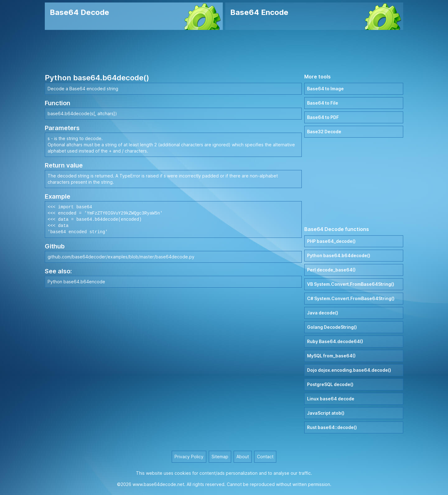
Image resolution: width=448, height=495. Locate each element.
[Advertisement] (224, 51)
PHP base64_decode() (331, 241)
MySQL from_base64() (331, 356)
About (243, 457)
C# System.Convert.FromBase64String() (351, 298)
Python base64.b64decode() (339, 255)
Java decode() (323, 313)
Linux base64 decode (331, 399)
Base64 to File (323, 103)
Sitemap (220, 457)
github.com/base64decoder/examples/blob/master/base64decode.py (121, 257)
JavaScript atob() (326, 413)
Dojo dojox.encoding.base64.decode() (349, 370)
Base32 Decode (324, 132)
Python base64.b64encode (76, 282)
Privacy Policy (189, 457)
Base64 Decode (79, 12)
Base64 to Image (325, 89)
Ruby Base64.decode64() (335, 341)
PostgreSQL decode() (330, 384)
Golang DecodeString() (332, 327)
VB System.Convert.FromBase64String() (351, 284)
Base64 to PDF (323, 117)
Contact (265, 457)
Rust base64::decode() (332, 427)
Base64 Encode (259, 12)
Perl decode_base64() (331, 270)
